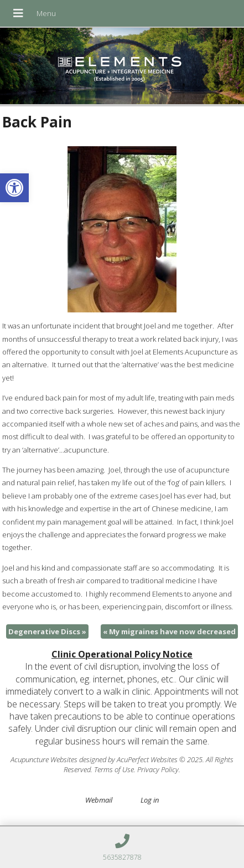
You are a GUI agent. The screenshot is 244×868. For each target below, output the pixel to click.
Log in (150, 800)
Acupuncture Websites (44, 759)
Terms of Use (114, 769)
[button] (14, 188)
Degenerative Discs (47, 631)
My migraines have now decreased (169, 631)
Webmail (99, 800)
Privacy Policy (158, 769)
